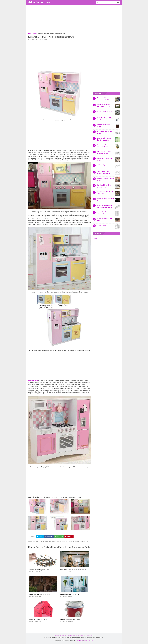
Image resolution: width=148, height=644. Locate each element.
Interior (48, 2)
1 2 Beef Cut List (101, 225)
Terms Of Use (76, 635)
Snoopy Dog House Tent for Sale (39, 619)
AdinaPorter (36, 2)
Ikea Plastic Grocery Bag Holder (70, 594)
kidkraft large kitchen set (38, 541)
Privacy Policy (89, 635)
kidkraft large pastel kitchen (76, 541)
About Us (83, 635)
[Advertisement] (74, 19)
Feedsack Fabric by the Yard (105, 111)
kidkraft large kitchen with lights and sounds (56, 541)
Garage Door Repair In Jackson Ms (39, 594)
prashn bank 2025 (89, 641)
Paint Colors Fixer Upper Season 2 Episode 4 (74, 570)
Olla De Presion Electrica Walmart (70, 619)
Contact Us (63, 635)
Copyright (69, 635)
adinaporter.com (33, 381)
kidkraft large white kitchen (53, 543)
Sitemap (57, 635)
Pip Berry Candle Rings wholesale (39, 570)
